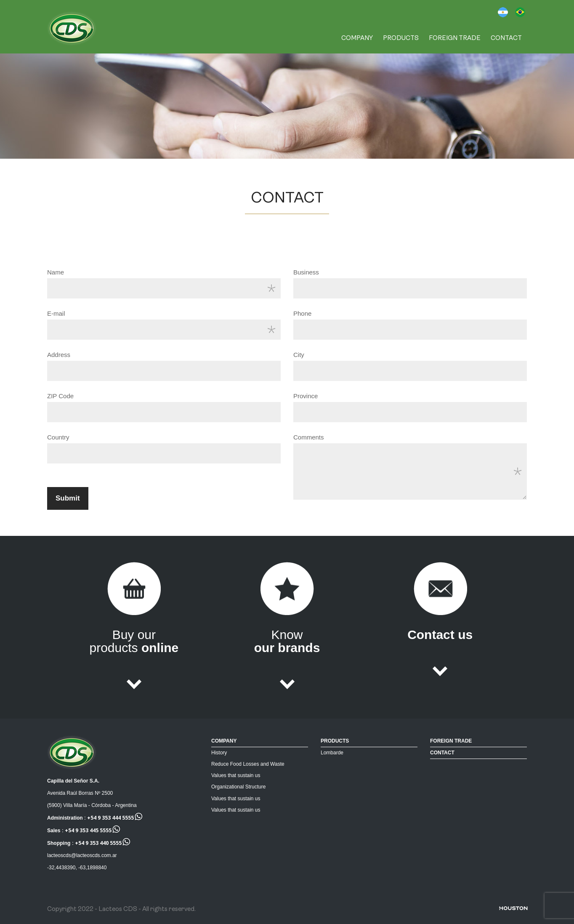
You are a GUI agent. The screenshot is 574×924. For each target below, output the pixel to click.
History (219, 753)
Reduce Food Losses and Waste (248, 764)
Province (306, 396)
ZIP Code (60, 396)
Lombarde (332, 753)
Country (58, 437)
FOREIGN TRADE (455, 39)
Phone (302, 313)
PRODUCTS (401, 39)
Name (56, 272)
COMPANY (357, 39)
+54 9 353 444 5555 (110, 818)
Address (59, 355)
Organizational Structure (238, 787)
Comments (309, 437)
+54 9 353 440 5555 (98, 843)
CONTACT (506, 39)
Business (306, 272)
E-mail (56, 313)
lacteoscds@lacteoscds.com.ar (82, 855)
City (299, 355)
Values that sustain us (236, 775)
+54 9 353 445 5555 (88, 830)
